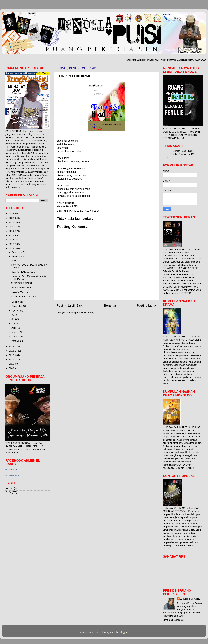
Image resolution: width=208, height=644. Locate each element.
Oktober (16, 302)
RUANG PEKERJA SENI (23, 272)
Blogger (124, 632)
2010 (12, 364)
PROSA (9, 488)
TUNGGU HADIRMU (21, 283)
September (17, 306)
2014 (12, 346)
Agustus (16, 310)
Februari (16, 337)
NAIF (14, 260)
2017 (12, 240)
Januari (16, 341)
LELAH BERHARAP (21, 287)
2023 (12, 214)
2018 (12, 235)
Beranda (110, 305)
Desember (17, 252)
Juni (14, 319)
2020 (12, 227)
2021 (12, 222)
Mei (14, 323)
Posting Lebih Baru (70, 305)
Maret (15, 332)
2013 (12, 351)
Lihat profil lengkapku (174, 620)
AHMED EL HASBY (190, 599)
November (17, 257)
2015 (12, 249)
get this (166, 157)
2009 (12, 368)
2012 (12, 355)
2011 (12, 359)
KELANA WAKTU (20, 292)
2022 (12, 218)
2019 (12, 231)
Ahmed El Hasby (12, 469)
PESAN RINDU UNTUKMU (25, 296)
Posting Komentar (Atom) (82, 312)
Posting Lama (146, 305)
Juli (14, 315)
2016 (12, 244)
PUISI (8, 492)
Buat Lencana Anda (13, 475)
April (14, 328)
